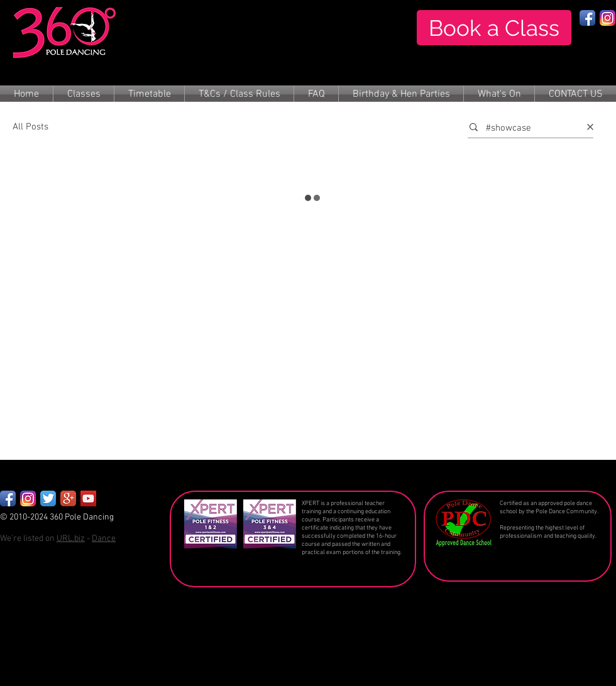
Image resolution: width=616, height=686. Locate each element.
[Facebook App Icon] (587, 18)
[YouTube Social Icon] (88, 498)
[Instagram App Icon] (608, 18)
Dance (104, 539)
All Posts (30, 127)
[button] (84, 95)
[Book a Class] (494, 28)
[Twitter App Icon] (48, 498)
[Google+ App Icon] (68, 498)
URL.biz (71, 539)
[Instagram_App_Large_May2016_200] (28, 498)
